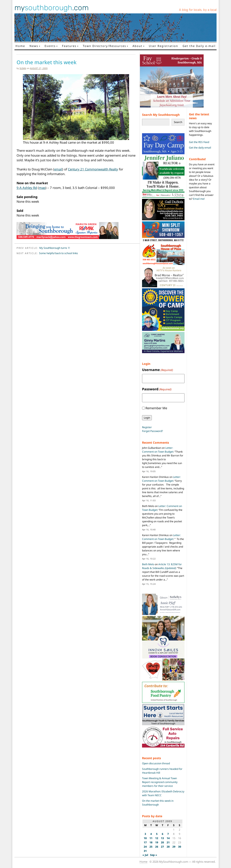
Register (147, 427)
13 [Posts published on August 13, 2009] (162, 838)
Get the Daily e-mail (199, 46)
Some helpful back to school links (58, 253)
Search (178, 122)
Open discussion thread (156, 763)
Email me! (199, 199)
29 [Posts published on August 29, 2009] (174, 847)
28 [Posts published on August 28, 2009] (168, 847)
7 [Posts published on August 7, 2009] (168, 834)
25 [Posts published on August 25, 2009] (151, 847)
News (34, 46)
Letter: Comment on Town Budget (158, 450)
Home (20, 46)
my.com (52, 8)
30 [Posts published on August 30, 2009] (180, 847)
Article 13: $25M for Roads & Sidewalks (162, 566)
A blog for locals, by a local (198, 10)
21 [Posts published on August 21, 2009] (168, 842)
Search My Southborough (161, 115)
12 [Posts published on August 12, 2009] (157, 838)
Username (158, 370)
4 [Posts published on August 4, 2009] (151, 834)
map (42, 188)
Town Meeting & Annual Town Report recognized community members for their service (160, 782)
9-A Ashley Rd (27, 188)
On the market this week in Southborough (158, 803)
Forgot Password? (152, 431)
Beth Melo (148, 564)
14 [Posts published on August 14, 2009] (168, 838)
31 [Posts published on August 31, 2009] (145, 851)
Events (50, 46)
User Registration (163, 46)
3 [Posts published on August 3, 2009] (145, 834)
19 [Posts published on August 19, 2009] (157, 842)
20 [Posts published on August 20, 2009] (162, 842)
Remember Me (156, 408)
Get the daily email (200, 148)
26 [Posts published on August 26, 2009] (157, 847)
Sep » (154, 855)
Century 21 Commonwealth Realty (93, 169)
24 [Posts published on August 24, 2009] (145, 847)
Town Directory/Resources (104, 46)
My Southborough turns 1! (55, 248)
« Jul (145, 855)
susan (23, 68)
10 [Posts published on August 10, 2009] (145, 838)
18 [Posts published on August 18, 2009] (151, 842)
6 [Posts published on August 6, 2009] (163, 834)
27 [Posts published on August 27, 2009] (162, 847)
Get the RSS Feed (199, 142)
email (58, 169)
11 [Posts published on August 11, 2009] (151, 838)
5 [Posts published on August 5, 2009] (157, 834)
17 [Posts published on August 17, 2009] (145, 842)
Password (157, 389)
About (137, 46)
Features (69, 46)
